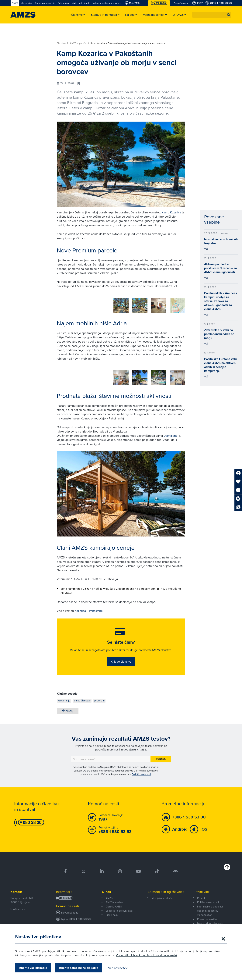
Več (206, 249)
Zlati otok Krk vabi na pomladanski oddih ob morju (219, 334)
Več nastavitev (118, 968)
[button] (229, 15)
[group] (72, 303)
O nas (106, 890)
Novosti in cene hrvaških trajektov (221, 241)
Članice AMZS (114, 904)
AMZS (109, 896)
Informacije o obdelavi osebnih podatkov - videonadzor (210, 909)
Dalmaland (171, 433)
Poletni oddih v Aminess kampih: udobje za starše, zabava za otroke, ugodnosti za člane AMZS (221, 301)
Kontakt (16, 890)
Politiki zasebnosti (141, 772)
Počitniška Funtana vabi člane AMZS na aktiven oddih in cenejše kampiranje (220, 365)
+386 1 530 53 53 (80, 917)
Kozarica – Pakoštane (89, 608)
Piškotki (202, 896)
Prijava (161, 757)
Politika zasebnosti (208, 900)
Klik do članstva (121, 659)
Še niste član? (121, 640)
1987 (76, 911)
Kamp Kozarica (171, 212)
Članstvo (63, 43)
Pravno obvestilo (207, 917)
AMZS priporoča (80, 43)
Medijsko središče (162, 896)
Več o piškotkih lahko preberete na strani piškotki (146, 955)
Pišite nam (112, 913)
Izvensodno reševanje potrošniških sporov (210, 924)
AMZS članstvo (114, 900)
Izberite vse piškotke (33, 968)
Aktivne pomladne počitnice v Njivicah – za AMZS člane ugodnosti (221, 268)
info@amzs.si (18, 907)
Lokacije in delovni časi (119, 909)
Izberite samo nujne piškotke (79, 968)
